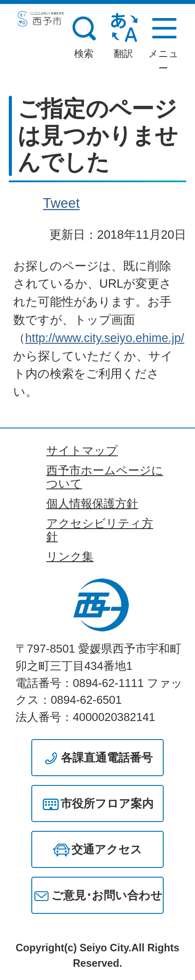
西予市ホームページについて (105, 477)
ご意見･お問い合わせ (107, 895)
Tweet (61, 203)
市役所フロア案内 (107, 804)
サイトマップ (82, 451)
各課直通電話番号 (107, 758)
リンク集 (70, 556)
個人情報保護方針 (92, 503)
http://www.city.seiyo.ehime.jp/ (105, 338)
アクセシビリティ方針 (100, 530)
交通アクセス (107, 849)
